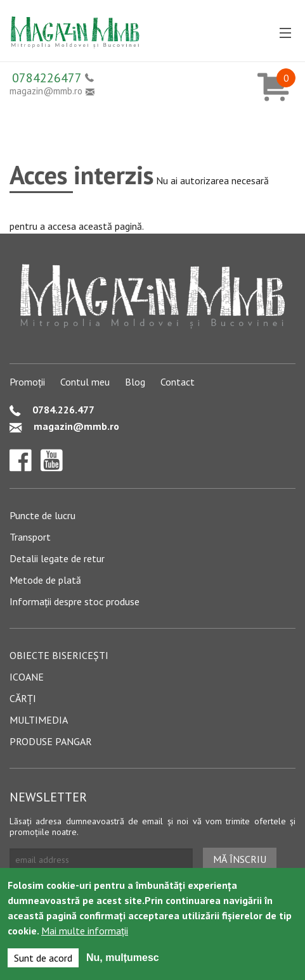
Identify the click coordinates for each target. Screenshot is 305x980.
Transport (30, 537)
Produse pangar (51, 741)
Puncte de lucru (42, 515)
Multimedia (39, 720)
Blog (135, 382)
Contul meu (85, 382)
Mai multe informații (85, 931)
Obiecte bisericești (59, 655)
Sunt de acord (43, 958)
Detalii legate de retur (57, 558)
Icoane (27, 677)
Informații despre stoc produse (75, 601)
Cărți (23, 698)
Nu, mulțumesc (123, 958)
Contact (178, 382)
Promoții (27, 382)
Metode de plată (45, 580)
